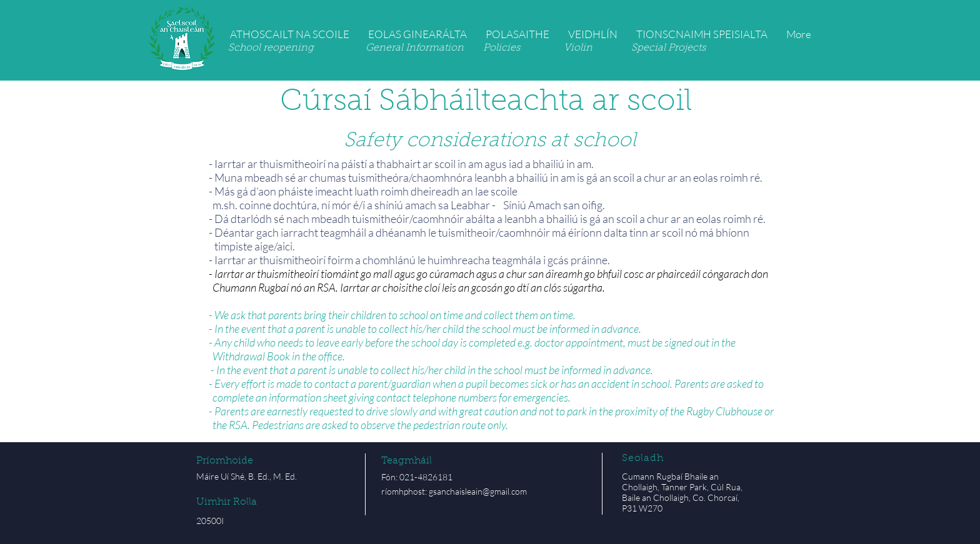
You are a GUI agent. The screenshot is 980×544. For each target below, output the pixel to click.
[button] (290, 34)
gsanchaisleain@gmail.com (478, 491)
